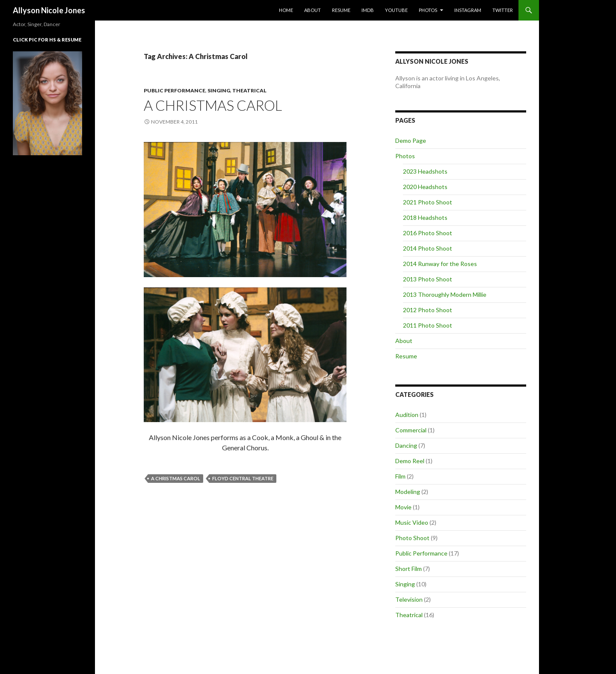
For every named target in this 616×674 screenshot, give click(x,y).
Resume (341, 10)
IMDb (368, 10)
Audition (407, 415)
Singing (219, 90)
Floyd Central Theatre (243, 478)
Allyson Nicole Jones (49, 10)
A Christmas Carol (213, 105)
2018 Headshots (425, 217)
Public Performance (175, 90)
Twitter (503, 10)
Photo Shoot (412, 538)
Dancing (406, 445)
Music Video (412, 522)
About (312, 10)
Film (400, 476)
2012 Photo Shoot (428, 310)
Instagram (468, 10)
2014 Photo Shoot (428, 248)
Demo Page (411, 140)
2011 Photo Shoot (428, 325)
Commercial (411, 430)
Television (409, 599)
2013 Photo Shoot (428, 279)
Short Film (409, 569)
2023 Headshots (425, 171)
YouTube (396, 10)
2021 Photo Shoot (428, 202)
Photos (428, 10)
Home (286, 10)
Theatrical (249, 90)
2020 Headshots (425, 187)
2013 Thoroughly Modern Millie (445, 294)
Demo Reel (410, 461)
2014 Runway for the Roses (440, 264)
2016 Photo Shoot (428, 233)
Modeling (408, 492)
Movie (403, 507)
